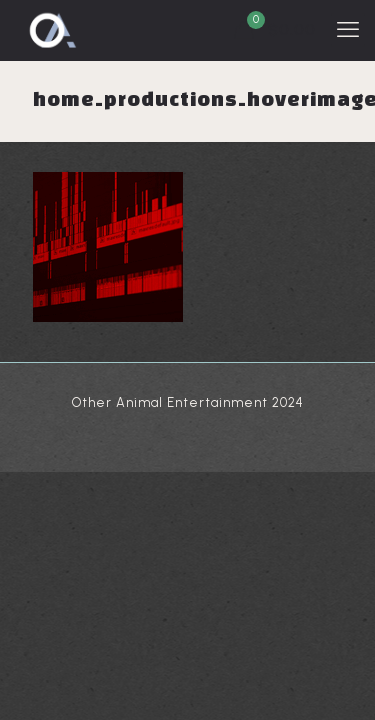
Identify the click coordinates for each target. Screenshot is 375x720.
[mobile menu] (348, 30)
